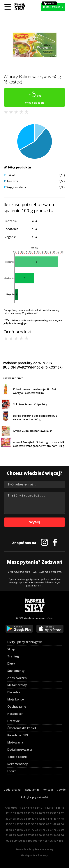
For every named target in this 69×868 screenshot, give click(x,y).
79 (59, 830)
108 (61, 841)
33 (7, 819)
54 (25, 824)
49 (7, 824)
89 (36, 835)
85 (22, 835)
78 (55, 830)
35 (14, 819)
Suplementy (16, 671)
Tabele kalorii (17, 757)
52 (18, 824)
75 (44, 830)
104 (40, 841)
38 (25, 819)
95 (59, 835)
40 (33, 819)
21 (22, 813)
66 (11, 830)
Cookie (61, 790)
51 (14, 824)
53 (22, 824)
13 (52, 808)
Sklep (11, 649)
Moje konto (16, 699)
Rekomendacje (18, 764)
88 (33, 835)
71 (29, 830)
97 (8, 841)
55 (29, 824)
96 (62, 835)
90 (40, 835)
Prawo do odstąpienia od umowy (34, 849)
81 (7, 835)
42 (40, 819)
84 (18, 835)
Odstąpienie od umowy (34, 855)
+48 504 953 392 (19, 572)
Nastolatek (15, 714)
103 (35, 841)
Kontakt (48, 790)
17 (7, 813)
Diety (11, 664)
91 (44, 835)
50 (11, 824)
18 (11, 813)
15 (59, 808)
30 (55, 813)
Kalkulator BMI (18, 735)
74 (40, 830)
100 (20, 841)
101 (25, 841)
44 (47, 819)
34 (11, 819)
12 (48, 808)
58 (40, 824)
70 (25, 830)
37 (22, 819)
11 (44, 808)
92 (47, 835)
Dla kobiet (15, 692)
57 (36, 824)
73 (36, 830)
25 (36, 813)
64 (62, 824)
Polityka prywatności (34, 797)
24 (33, 813)
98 (11, 841)
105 (45, 841)
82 (11, 835)
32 (62, 813)
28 (47, 813)
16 (63, 808)
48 (62, 819)
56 (33, 824)
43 (44, 819)
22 (25, 813)
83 (14, 835)
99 (15, 841)
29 (51, 813)
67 (14, 830)
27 (44, 813)
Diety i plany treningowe (25, 642)
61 (51, 824)
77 (51, 830)
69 (22, 830)
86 (25, 835)
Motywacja (15, 742)
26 (40, 813)
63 (59, 824)
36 (18, 819)
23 (29, 813)
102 (30, 841)
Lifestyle (14, 721)
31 (59, 813)
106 (50, 841)
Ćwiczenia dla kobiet (22, 728)
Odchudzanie (17, 707)
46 (55, 819)
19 (14, 813)
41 (36, 819)
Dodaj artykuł (13, 790)
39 (29, 819)
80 (62, 830)
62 (55, 824)
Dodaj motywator (20, 750)
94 (55, 835)
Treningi (13, 656)
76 (47, 830)
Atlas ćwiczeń (17, 678)
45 (51, 819)
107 (56, 841)
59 (44, 824)
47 (59, 819)
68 (18, 830)
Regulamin (32, 790)
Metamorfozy (17, 685)
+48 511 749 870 (50, 572)
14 (55, 808)
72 (33, 830)
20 (18, 813)
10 (41, 808)
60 (47, 824)
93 (51, 835)
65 (7, 830)
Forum (12, 771)
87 (29, 835)
